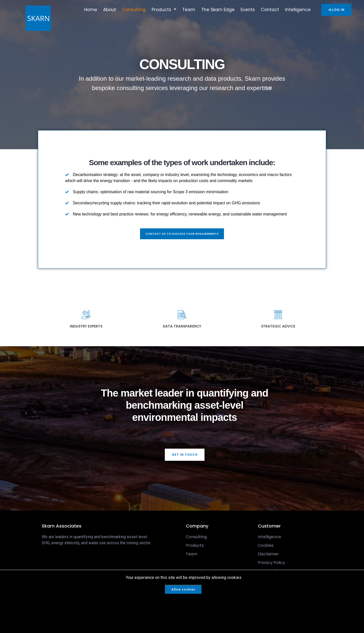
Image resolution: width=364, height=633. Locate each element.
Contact (270, 10)
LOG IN (336, 10)
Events (248, 10)
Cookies (266, 547)
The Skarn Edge (218, 10)
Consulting (134, 10)
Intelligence (298, 10)
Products (162, 10)
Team (189, 10)
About (110, 10)
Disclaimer (268, 555)
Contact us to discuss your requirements (182, 234)
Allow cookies (183, 590)
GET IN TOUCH (185, 456)
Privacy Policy (271, 564)
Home (91, 10)
